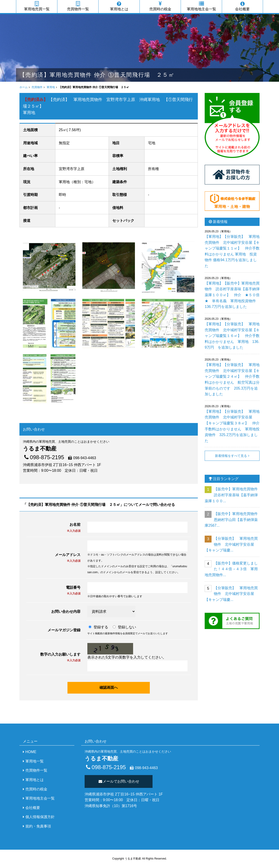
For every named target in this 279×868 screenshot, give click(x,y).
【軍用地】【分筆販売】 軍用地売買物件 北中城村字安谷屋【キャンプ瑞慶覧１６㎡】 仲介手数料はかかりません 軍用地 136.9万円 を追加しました (232, 336)
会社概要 (242, 6)
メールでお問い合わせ (119, 781)
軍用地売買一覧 (37, 6)
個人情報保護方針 (40, 817)
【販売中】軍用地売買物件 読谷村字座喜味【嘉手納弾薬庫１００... (233, 495)
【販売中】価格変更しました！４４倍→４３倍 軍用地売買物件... (231, 569)
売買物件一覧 (78, 6)
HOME (31, 752)
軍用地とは (119, 6)
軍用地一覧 (35, 761)
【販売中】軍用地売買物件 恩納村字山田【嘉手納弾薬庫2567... (233, 520)
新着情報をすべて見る (231, 456)
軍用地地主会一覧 (201, 6)
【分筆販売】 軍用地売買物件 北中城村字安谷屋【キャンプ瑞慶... (231, 544)
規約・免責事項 (38, 826)
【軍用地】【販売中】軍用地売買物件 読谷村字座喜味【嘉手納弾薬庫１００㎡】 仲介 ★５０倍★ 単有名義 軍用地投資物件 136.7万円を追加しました (232, 295)
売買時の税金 (160, 6)
